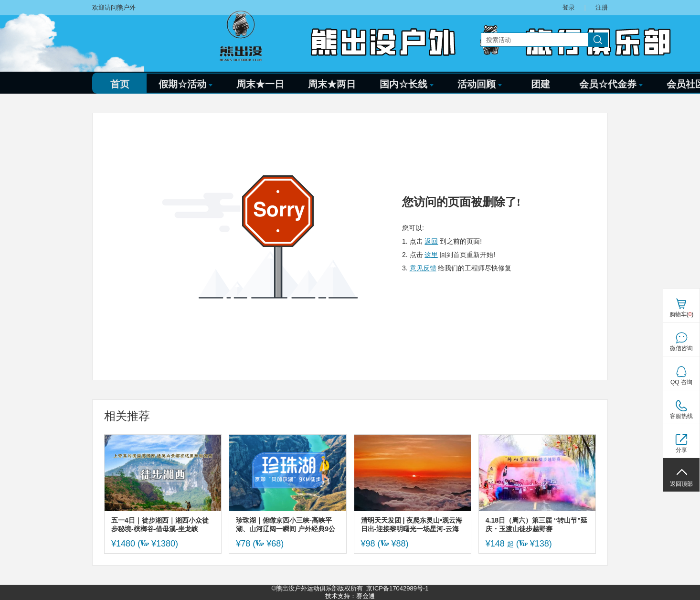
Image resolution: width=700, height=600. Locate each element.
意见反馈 (423, 268)
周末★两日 (332, 84)
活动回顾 (480, 84)
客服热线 (681, 416)
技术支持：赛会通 (350, 596)
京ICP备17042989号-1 (397, 588)
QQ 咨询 (681, 382)
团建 (541, 84)
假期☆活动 (186, 84)
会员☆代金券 (611, 84)
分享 (681, 450)
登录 (569, 7)
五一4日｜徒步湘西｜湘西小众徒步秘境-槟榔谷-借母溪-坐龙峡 (160, 525)
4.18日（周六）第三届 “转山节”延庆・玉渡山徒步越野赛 (536, 525)
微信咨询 (681, 348)
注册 (602, 7)
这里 (431, 255)
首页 (120, 84)
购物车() (682, 314)
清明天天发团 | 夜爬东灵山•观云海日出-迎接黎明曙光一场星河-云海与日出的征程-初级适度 (412, 525)
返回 (431, 241)
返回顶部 (681, 484)
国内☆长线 (407, 84)
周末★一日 (260, 84)
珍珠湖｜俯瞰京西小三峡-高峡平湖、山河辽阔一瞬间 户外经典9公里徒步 (286, 525)
